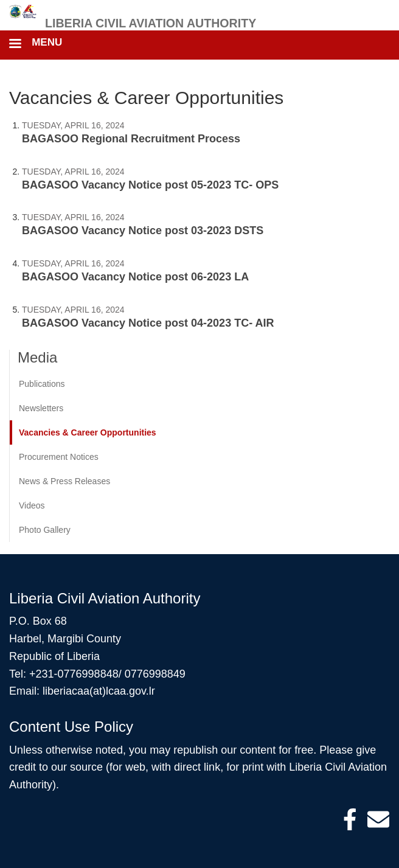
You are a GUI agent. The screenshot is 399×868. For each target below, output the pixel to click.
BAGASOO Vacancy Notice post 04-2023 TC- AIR (148, 323)
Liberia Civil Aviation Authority (151, 23)
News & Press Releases (64, 481)
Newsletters (41, 408)
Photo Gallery (45, 530)
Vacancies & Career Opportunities (88, 432)
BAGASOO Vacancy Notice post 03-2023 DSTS (143, 231)
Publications (42, 384)
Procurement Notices (59, 457)
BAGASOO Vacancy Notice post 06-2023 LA (135, 277)
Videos (32, 505)
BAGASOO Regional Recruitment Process (131, 139)
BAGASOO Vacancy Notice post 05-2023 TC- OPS (150, 185)
